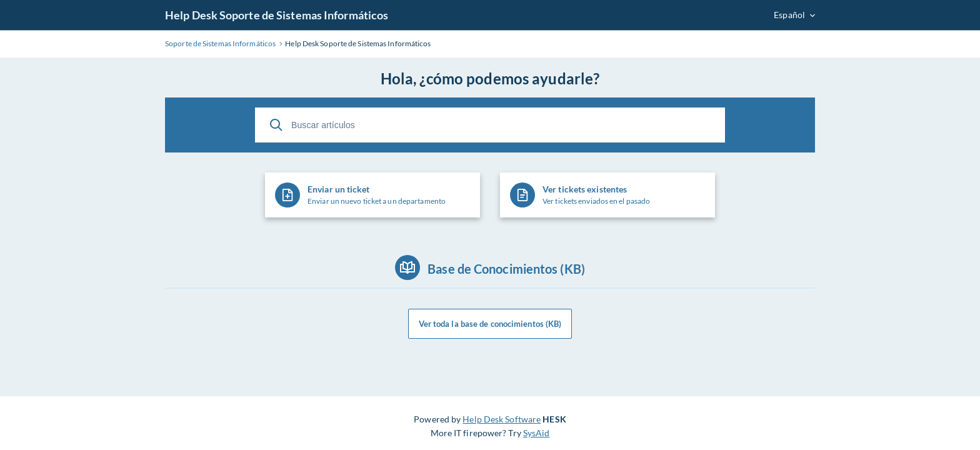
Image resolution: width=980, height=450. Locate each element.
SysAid (537, 433)
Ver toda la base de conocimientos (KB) (490, 324)
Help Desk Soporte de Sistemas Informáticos (277, 15)
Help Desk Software (502, 419)
